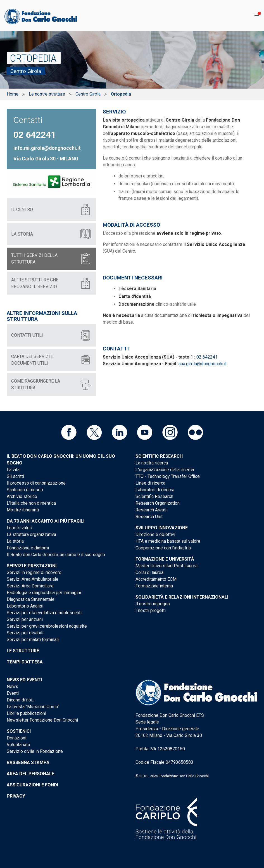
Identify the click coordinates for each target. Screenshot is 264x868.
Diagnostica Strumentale (31, 599)
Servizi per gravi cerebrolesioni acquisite (47, 626)
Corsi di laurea (149, 572)
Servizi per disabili (25, 633)
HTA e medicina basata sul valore (168, 541)
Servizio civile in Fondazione (35, 751)
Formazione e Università (165, 559)
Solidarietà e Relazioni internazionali (182, 597)
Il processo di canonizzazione (36, 483)
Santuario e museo (25, 490)
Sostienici (19, 731)
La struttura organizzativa (31, 534)
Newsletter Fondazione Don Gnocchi (42, 720)
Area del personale (30, 774)
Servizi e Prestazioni (32, 566)
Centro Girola (88, 94)
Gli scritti (15, 476)
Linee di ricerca (150, 483)
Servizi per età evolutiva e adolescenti (44, 613)
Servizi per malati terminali (33, 640)
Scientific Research (159, 456)
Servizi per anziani (25, 619)
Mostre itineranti (23, 510)
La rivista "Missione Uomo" (33, 707)
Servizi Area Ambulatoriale (33, 579)
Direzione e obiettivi (155, 534)
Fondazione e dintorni (28, 548)
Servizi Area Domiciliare (30, 586)
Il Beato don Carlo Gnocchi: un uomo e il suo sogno (56, 555)
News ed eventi (24, 680)
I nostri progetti (151, 610)
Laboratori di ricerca (155, 490)
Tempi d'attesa (25, 662)
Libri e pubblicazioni (26, 713)
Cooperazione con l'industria (163, 548)
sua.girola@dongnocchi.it (202, 364)
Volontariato (18, 745)
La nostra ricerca (152, 463)
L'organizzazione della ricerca (165, 470)
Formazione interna (154, 586)
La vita (13, 470)
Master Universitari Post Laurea (167, 566)
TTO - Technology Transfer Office (168, 476)
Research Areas (151, 510)
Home (13, 94)
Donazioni (16, 738)
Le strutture (23, 651)
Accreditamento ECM (156, 579)
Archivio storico (22, 496)
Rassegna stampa (28, 763)
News (12, 686)
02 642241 (207, 357)
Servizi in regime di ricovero (34, 572)
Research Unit (149, 517)
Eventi (13, 693)
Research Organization (158, 503)
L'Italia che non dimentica (31, 503)
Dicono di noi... (21, 700)
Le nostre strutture (47, 94)
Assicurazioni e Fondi (32, 785)
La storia (15, 541)
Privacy (16, 796)
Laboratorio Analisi (25, 606)
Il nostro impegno (153, 604)
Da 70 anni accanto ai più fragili (46, 521)
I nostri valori (19, 528)
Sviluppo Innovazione (162, 528)
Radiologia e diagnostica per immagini (44, 593)
